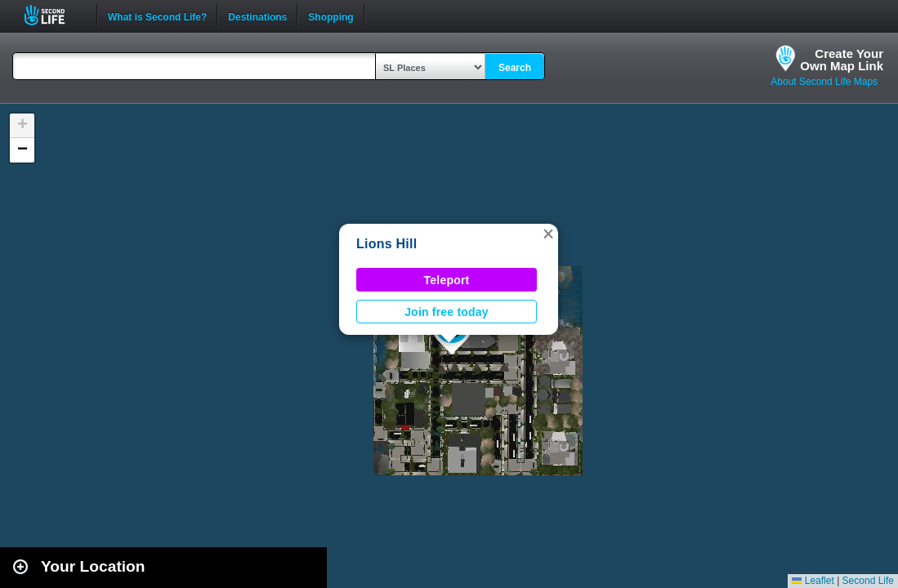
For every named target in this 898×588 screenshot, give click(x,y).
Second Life (54, 15)
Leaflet (813, 581)
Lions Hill (386, 244)
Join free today (447, 312)
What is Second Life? (157, 16)
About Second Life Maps (824, 82)
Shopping (331, 16)
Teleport (447, 280)
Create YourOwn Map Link (842, 60)
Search (515, 68)
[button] (548, 234)
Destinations (257, 16)
